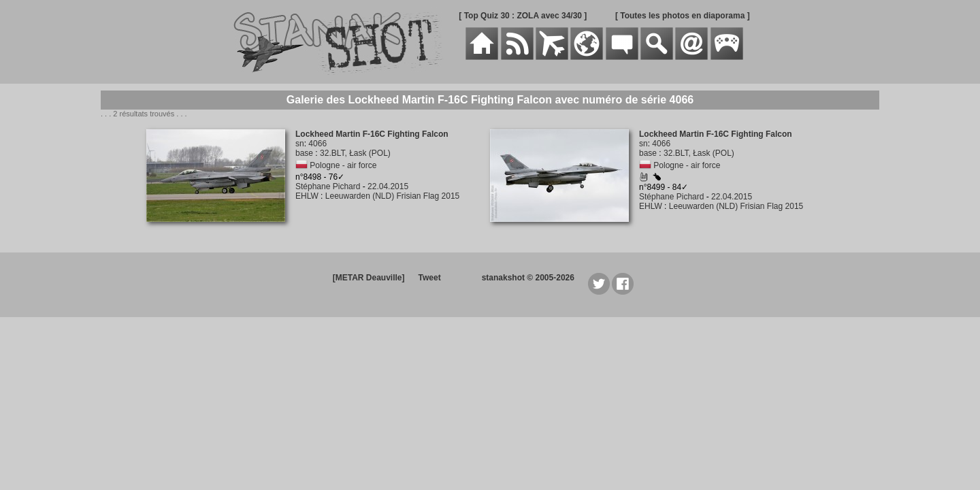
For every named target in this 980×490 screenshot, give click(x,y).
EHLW (307, 196)
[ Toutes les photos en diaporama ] (683, 16)
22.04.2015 (388, 186)
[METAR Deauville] (369, 278)
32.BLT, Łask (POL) (355, 153)
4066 (317, 144)
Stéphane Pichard (328, 186)
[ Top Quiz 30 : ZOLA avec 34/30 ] (523, 16)
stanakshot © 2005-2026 (528, 278)
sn (300, 144)
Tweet (430, 278)
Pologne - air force (343, 165)
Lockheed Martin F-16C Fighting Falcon (372, 134)
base (304, 153)
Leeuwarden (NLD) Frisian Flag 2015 (392, 196)
